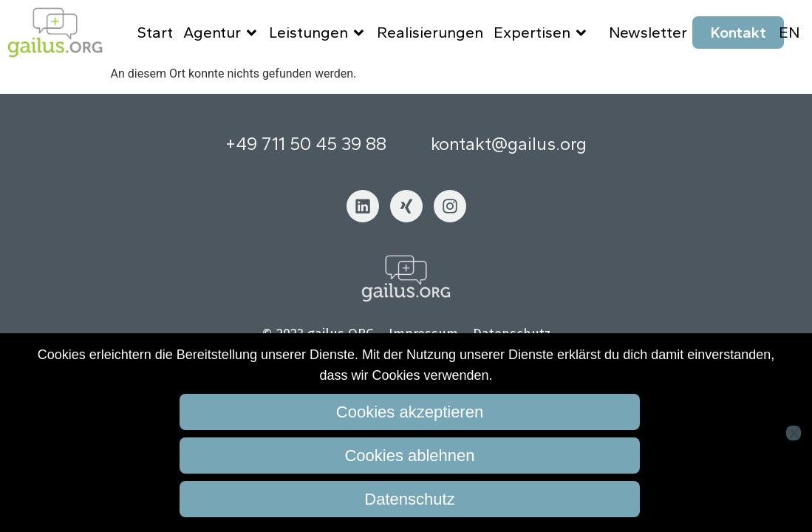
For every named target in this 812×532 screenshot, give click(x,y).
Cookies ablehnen (409, 456)
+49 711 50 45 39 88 (306, 152)
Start (155, 32)
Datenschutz (409, 499)
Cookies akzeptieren (410, 412)
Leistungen (318, 33)
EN (789, 32)
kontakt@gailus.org (509, 152)
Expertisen (541, 33)
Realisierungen (430, 32)
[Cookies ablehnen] (794, 433)
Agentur (221, 33)
